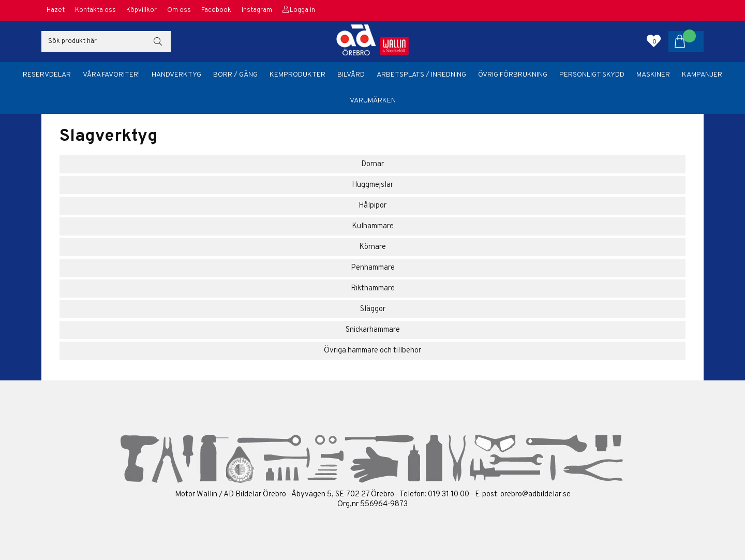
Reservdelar (47, 75)
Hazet (56, 10)
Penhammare (373, 268)
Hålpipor (373, 206)
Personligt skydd (592, 75)
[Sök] (106, 41)
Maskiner (653, 75)
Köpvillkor (141, 10)
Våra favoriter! (111, 75)
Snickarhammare (373, 330)
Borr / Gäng (235, 75)
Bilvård (351, 75)
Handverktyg (176, 75)
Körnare (373, 247)
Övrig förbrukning (513, 75)
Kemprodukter (297, 75)
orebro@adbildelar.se (535, 495)
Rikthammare (373, 289)
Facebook (216, 10)
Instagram (257, 10)
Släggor (373, 309)
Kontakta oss (95, 10)
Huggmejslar (373, 185)
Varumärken (373, 101)
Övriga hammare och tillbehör (373, 351)
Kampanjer (702, 75)
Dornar (373, 164)
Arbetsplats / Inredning (421, 75)
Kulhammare (373, 226)
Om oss (179, 10)
